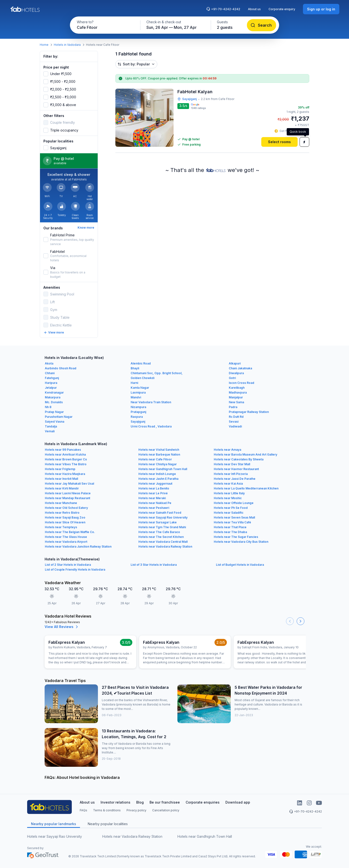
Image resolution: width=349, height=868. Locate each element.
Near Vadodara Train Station (151, 402)
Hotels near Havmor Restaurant (236, 469)
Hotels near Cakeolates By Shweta (239, 459)
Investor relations (115, 802)
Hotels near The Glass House (66, 537)
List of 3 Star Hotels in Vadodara (154, 565)
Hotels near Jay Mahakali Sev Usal (69, 484)
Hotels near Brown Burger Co (66, 459)
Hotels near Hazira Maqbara (65, 474)
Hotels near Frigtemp (60, 469)
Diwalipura (236, 373)
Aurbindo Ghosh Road (61, 368)
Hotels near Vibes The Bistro (66, 464)
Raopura (137, 417)
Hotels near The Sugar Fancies (236, 537)
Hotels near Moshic (228, 498)
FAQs (83, 810)
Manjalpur (236, 397)
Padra (233, 407)
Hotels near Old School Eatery (66, 508)
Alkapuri (235, 363)
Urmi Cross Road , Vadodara (151, 426)
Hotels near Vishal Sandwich (159, 450)
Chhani (50, 373)
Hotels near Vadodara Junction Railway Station (78, 546)
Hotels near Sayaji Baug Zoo (65, 517)
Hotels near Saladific (229, 513)
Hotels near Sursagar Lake (158, 522)
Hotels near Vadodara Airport (66, 542)
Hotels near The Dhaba (230, 532)
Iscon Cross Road (242, 383)
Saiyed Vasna (55, 422)
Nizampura (138, 407)
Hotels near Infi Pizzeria (231, 474)
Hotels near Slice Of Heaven (65, 522)
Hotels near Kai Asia (228, 484)
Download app (238, 802)
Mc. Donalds (54, 402)
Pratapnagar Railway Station (249, 412)
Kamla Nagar (140, 388)
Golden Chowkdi (143, 378)
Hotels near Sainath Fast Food (160, 513)
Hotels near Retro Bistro (62, 513)
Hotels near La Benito (154, 488)
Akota (49, 363)
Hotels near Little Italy (229, 493)
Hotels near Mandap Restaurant (67, 498)
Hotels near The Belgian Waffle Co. (70, 532)
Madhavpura (238, 392)
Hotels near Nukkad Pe (155, 503)
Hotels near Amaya (227, 450)
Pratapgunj (138, 412)
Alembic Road (141, 363)
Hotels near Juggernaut (155, 484)
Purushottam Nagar (59, 417)
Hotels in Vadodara (67, 45)
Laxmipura (138, 392)
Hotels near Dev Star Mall (232, 464)
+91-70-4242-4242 (223, 9)
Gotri (232, 378)
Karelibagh (237, 388)
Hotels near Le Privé (153, 493)
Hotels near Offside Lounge (234, 503)
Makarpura (53, 397)
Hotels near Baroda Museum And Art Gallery (246, 454)
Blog (140, 802)
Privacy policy (136, 810)
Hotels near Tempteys (61, 527)
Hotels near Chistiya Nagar (158, 464)
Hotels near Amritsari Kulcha (65, 454)
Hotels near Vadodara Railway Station (165, 546)
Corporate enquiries (203, 802)
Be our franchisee (165, 802)
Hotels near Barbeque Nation (159, 454)
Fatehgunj (52, 378)
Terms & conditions (107, 810)
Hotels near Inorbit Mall (61, 479)
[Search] (262, 25)
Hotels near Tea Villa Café (232, 522)
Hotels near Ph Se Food (231, 508)
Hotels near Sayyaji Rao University (163, 517)
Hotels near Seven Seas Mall (234, 517)
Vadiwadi (235, 426)
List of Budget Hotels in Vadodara (240, 565)
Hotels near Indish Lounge (157, 474)
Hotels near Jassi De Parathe (235, 479)
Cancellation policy (166, 810)
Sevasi (234, 422)
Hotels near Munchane (61, 503)
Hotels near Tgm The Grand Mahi (162, 527)
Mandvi (136, 397)
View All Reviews (62, 627)
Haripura (51, 383)
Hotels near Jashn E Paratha (158, 479)
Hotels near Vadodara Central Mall (163, 542)
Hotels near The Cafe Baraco (159, 532)
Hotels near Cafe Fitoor (155, 459)
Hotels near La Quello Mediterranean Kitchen (246, 488)
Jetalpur (51, 388)
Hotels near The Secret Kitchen (161, 537)
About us (254, 9)
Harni (134, 383)
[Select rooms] (279, 142)
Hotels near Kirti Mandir (62, 488)
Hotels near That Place (230, 527)
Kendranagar (54, 392)
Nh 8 (48, 407)
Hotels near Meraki (152, 498)
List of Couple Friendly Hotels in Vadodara (75, 570)
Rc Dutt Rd (236, 417)
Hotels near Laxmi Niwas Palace (68, 493)
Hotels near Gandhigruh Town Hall (163, 469)
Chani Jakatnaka (240, 368)
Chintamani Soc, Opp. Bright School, (157, 373)
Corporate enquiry (282, 9)
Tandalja (51, 426)
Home (44, 45)
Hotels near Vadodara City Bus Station (241, 542)
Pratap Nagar (54, 412)
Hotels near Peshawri (154, 508)
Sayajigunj (138, 422)
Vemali (50, 431)
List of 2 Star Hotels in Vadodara (68, 565)
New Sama (236, 402)
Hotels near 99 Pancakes (63, 450)
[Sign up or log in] (321, 9)
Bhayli (135, 368)
